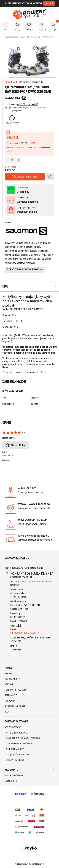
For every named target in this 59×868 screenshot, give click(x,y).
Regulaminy (11, 701)
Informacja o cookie (15, 706)
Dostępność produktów (17, 755)
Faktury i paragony (15, 749)
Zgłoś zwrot (12, 679)
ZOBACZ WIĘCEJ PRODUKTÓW (23, 270)
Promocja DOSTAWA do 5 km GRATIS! (23, 738)
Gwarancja (11, 781)
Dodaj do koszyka (28, 177)
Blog (7, 712)
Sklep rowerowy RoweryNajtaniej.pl (21, 37)
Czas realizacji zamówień (18, 744)
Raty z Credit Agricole (16, 733)
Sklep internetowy (28, 864)
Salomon (8, 223)
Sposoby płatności (14, 760)
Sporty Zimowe (48, 37)
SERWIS (8, 674)
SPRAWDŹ (49, 3)
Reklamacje (11, 695)
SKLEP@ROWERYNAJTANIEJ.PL (25, 633)
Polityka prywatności (16, 690)
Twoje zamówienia (14, 776)
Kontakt (9, 684)
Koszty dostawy (13, 727)
